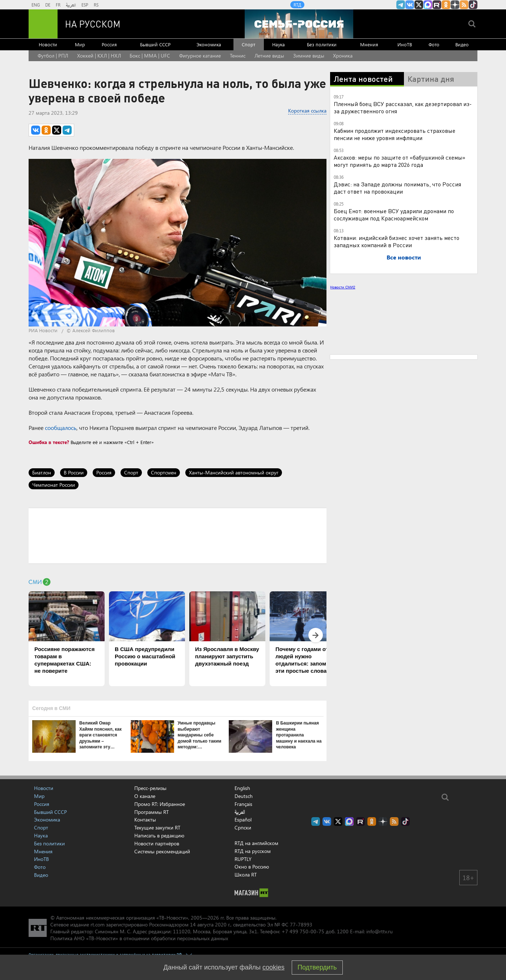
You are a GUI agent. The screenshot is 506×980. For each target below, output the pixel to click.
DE (48, 5)
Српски (243, 828)
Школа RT (246, 875)
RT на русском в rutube (437, 5)
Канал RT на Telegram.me (401, 5)
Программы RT (151, 812)
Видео (462, 44)
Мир (80, 44)
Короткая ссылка (307, 111)
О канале (145, 796)
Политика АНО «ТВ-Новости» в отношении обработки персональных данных (139, 938)
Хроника (343, 56)
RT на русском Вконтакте (410, 5)
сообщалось (61, 428)
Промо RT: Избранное (160, 804)
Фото (434, 44)
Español (243, 820)
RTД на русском (253, 851)
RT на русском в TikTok (473, 5)
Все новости (404, 257)
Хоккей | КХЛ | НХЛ (99, 56)
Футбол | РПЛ (53, 56)
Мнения (369, 44)
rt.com (98, 924)
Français (243, 804)
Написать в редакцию (159, 835)
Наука (279, 44)
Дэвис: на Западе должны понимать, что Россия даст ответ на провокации (397, 188)
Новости (48, 44)
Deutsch (244, 796)
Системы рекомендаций (162, 851)
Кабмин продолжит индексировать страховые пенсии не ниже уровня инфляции (395, 134)
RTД (297, 5)
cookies (273, 967)
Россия (109, 44)
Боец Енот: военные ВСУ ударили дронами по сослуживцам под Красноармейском (394, 214)
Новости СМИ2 (343, 287)
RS (96, 5)
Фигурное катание (200, 56)
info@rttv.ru (379, 931)
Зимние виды (309, 56)
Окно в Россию (252, 867)
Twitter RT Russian (419, 5)
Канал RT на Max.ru (428, 5)
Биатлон (42, 472)
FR (58, 5)
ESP (85, 5)
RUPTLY (243, 859)
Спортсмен (164, 472)
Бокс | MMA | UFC (150, 56)
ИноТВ (405, 44)
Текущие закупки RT (157, 827)
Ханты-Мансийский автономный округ (234, 472)
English (242, 788)
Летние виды (269, 56)
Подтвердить (317, 967)
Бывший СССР (155, 44)
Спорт (248, 44)
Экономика (209, 44)
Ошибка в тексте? (49, 442)
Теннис (238, 56)
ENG (36, 5)
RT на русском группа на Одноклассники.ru (446, 5)
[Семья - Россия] (299, 24)
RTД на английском (256, 843)
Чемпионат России (54, 485)
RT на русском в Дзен (455, 5)
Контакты (145, 820)
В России (74, 472)
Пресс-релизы (150, 788)
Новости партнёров (157, 843)
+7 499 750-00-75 (303, 931)
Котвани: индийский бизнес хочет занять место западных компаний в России (397, 241)
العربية (71, 5)
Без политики (322, 44)
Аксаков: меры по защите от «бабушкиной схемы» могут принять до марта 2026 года (400, 161)
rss (464, 5)
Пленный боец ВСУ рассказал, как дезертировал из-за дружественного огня (403, 107)
